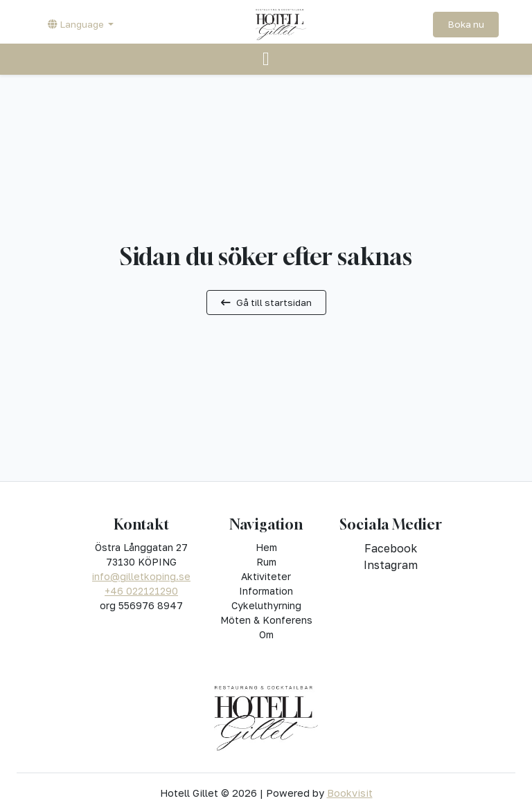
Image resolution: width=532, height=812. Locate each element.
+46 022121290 (141, 591)
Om (266, 634)
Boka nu (466, 24)
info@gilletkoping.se (141, 576)
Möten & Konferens (266, 620)
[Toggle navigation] (266, 59)
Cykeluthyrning (266, 605)
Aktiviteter (266, 576)
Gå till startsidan (266, 303)
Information (266, 591)
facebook (391, 548)
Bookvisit (350, 793)
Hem (266, 547)
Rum (266, 562)
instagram (391, 565)
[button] (81, 24)
